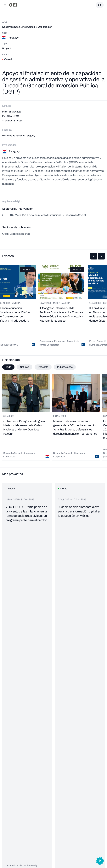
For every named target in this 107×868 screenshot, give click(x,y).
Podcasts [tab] (43, 367)
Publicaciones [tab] (65, 367)
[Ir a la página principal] (13, 5)
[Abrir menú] (5, 5)
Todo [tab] (8, 367)
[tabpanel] (53, 417)
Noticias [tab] (25, 367)
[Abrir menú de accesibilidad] (100, 861)
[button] (94, 256)
